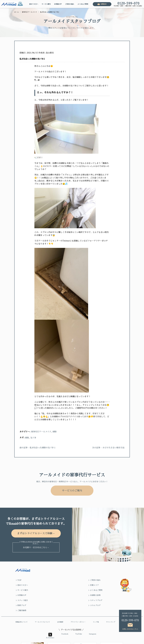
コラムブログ (107, 590)
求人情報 (125, 607)
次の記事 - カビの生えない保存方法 (108, 448)
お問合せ (104, 4)
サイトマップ (111, 607)
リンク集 (96, 607)
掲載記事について (22, 607)
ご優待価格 (22, 595)
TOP (19, 580)
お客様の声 (58, 4)
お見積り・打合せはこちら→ (36, 548)
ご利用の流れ (70, 4)
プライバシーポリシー (78, 607)
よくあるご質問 (83, 4)
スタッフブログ (52, 590)
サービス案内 (46, 4)
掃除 (54, 432)
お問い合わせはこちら (130, 629)
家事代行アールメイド (41, 432)
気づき (33, 438)
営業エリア (107, 580)
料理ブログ (78, 590)
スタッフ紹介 (23, 590)
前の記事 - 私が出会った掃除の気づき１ (38, 448)
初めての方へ (34, 4)
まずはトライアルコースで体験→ (36, 534)
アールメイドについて (42, 607)
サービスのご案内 (72, 491)
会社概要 (60, 607)
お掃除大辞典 (107, 585)
